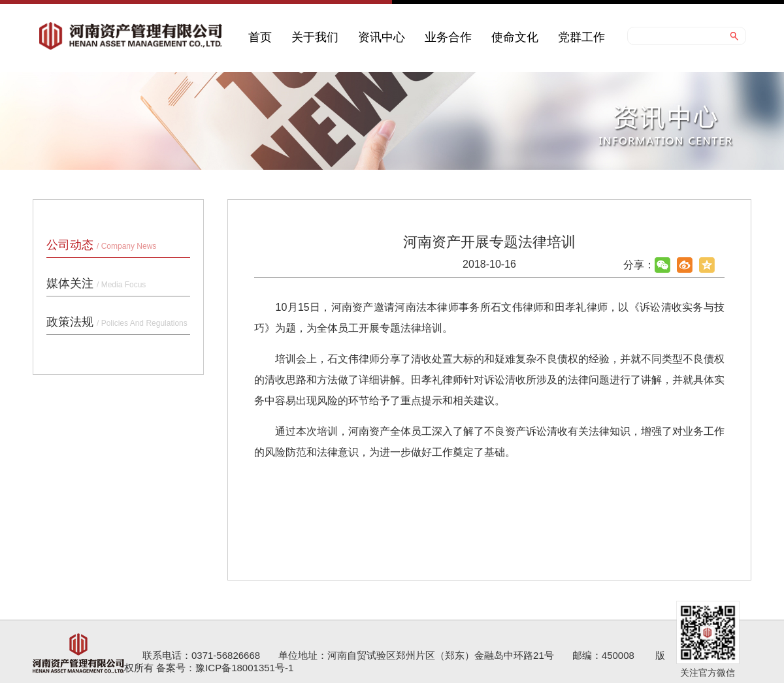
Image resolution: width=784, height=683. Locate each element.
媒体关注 (96, 283)
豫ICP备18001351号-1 (244, 668)
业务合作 (448, 37)
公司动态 (101, 245)
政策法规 (117, 322)
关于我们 (315, 37)
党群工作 (581, 37)
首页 (260, 37)
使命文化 (515, 37)
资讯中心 (382, 37)
